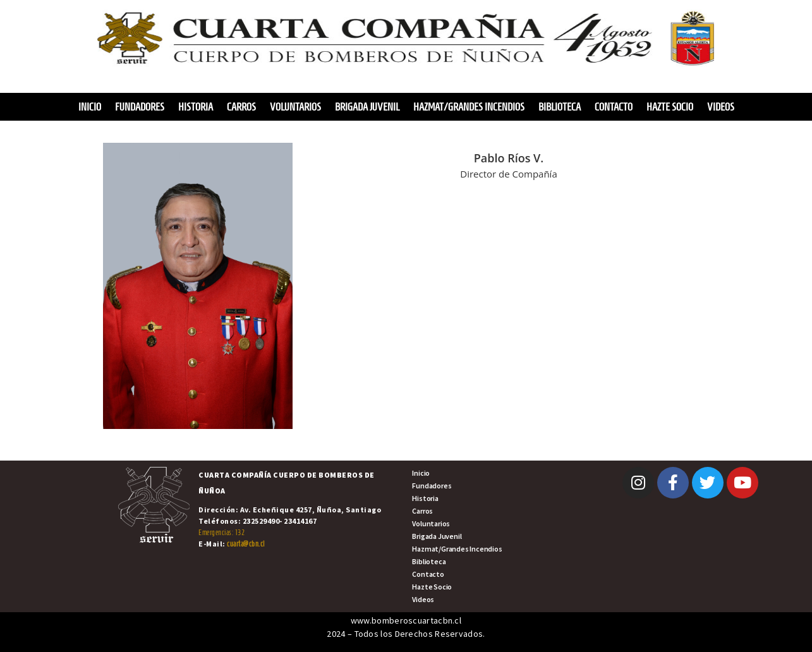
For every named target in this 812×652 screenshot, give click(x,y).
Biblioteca (560, 107)
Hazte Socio (670, 107)
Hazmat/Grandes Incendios (469, 107)
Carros (241, 107)
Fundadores (140, 107)
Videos (721, 107)
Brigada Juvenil (367, 107)
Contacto (614, 107)
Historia (196, 107)
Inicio (90, 107)
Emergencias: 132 (221, 532)
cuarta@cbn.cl (246, 544)
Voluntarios (295, 107)
